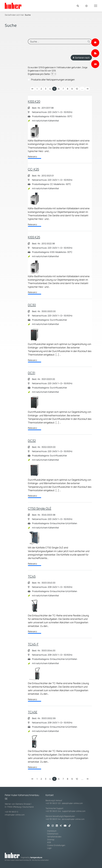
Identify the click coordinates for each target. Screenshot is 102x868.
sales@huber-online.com (72, 803)
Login (49, 848)
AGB (49, 842)
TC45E (33, 712)
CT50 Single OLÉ (40, 508)
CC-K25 (33, 169)
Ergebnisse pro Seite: (39, 74)
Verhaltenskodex (54, 837)
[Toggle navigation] (96, 6)
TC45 (32, 576)
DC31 (32, 373)
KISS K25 (34, 237)
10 (77, 89)
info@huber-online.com (15, 815)
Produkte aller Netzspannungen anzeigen (53, 80)
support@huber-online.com (74, 811)
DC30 (32, 305)
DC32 (32, 441)
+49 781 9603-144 (53, 819)
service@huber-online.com (73, 819)
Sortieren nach (81, 58)
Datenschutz (53, 834)
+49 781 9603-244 (53, 811)
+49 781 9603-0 (11, 812)
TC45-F (33, 644)
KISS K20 (34, 101)
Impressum (52, 831)
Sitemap (51, 840)
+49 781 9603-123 (53, 803)
